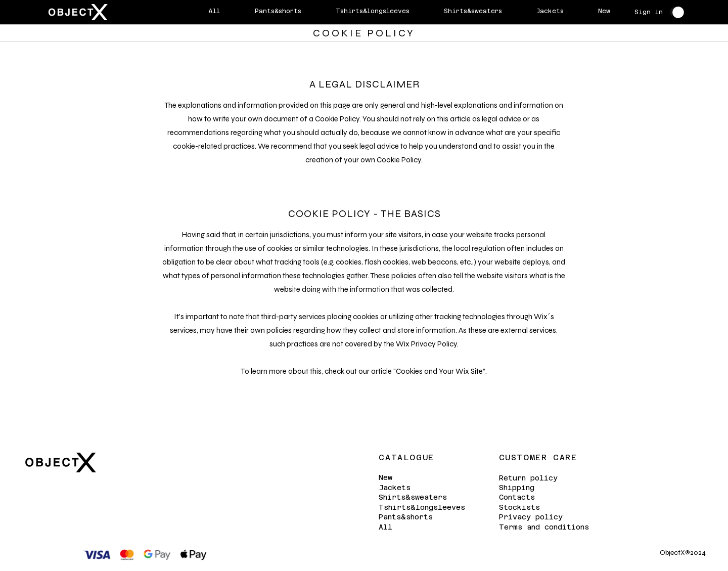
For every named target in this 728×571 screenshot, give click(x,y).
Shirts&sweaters (413, 498)
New (385, 477)
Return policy (528, 478)
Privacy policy (531, 517)
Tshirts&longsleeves (422, 507)
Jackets (395, 488)
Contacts (517, 497)
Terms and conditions (544, 527)
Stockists (519, 507)
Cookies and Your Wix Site (439, 371)
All (385, 527)
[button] (678, 12)
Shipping (517, 488)
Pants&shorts (406, 517)
